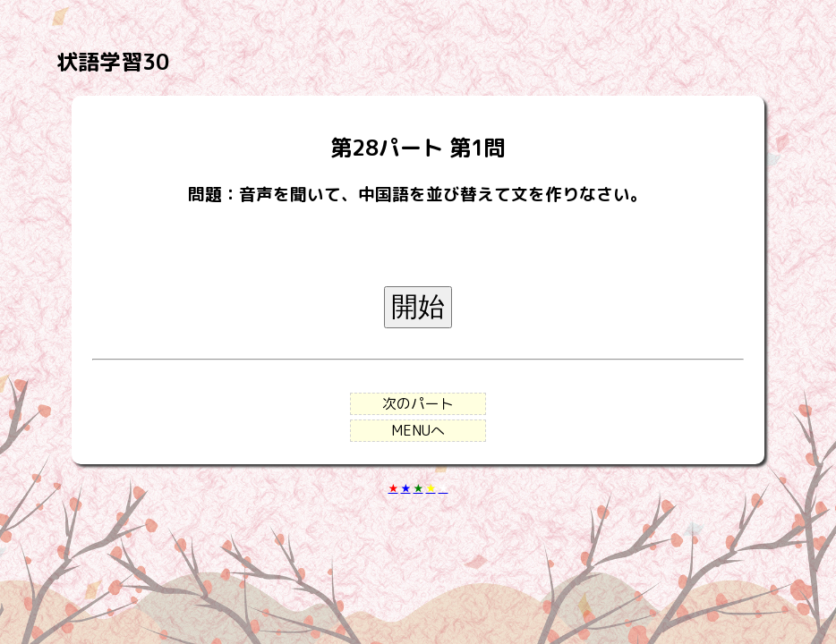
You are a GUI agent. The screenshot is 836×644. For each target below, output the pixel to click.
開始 (418, 306)
